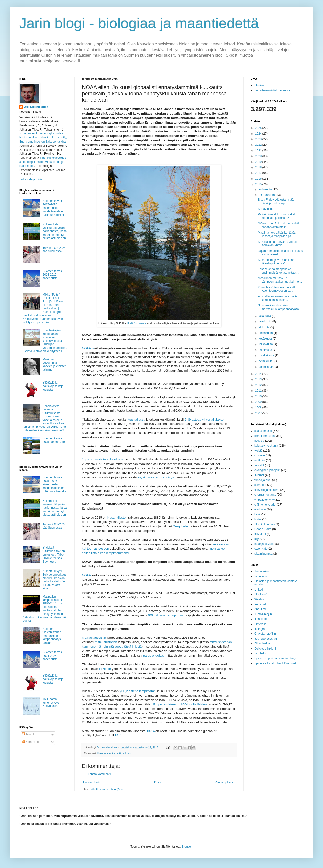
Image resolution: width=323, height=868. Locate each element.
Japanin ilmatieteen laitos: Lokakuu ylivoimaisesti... (280, 253)
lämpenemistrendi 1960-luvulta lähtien (180, 704)
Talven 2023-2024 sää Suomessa (54, 250)
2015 (259, 184)
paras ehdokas (154, 655)
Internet (259, 475)
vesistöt (259, 465)
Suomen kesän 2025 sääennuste (54, 440)
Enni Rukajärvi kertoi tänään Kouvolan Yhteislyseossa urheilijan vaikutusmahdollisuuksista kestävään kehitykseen (45, 341)
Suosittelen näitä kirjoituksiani (273, 90)
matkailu (260, 460)
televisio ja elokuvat (267, 490)
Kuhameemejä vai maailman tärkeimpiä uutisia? (276, 262)
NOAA (86, 575)
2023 (259, 139)
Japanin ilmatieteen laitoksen (102, 459)
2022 (259, 145)
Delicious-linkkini (265, 649)
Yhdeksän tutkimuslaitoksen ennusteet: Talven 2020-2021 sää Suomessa (54, 555)
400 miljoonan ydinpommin (166, 615)
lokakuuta (265, 316)
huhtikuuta (266, 350)
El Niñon (105, 669)
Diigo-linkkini (262, 644)
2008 (259, 408)
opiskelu (260, 455)
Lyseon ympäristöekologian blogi (275, 658)
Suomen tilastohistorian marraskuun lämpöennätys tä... (280, 307)
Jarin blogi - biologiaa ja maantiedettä (139, 23)
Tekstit (28, 734)
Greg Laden (181, 526)
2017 (259, 173)
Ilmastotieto (262, 619)
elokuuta (265, 327)
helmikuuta (266, 361)
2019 (259, 162)
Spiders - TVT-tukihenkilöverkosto (276, 663)
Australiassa (137, 419)
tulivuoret (260, 534)
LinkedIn (260, 590)
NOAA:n (88, 348)
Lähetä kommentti (99, 774)
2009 (259, 402)
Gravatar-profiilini (265, 634)
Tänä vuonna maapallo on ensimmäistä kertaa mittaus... (279, 271)
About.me (260, 609)
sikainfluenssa (263, 554)
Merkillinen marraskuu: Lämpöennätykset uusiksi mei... (280, 280)
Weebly (259, 599)
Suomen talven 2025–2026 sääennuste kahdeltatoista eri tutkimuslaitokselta (54, 208)
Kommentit (31, 742)
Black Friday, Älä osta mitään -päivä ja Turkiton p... (277, 201)
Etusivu (158, 783)
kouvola (259, 441)
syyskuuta (266, 322)
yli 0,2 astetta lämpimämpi (138, 691)
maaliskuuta (267, 355)
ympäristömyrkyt (265, 500)
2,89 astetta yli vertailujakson (205, 419)
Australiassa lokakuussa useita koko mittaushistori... (278, 298)
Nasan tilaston (117, 517)
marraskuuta (267, 195)
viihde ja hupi (263, 480)
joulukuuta (266, 189)
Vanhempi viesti (225, 783)
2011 (259, 391)
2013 (259, 379)
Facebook (261, 576)
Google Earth (263, 529)
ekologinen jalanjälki (267, 470)
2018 (259, 167)
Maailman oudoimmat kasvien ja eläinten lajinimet (55, 365)
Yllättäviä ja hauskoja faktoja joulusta (53, 386)
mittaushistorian (106, 642)
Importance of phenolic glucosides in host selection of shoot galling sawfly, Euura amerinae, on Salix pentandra (43, 138)
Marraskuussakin (94, 638)
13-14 (151, 731)
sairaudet (260, 485)
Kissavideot (265, 209)
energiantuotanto (265, 495)
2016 (259, 179)
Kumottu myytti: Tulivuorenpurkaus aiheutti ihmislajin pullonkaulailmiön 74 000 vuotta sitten (54, 580)
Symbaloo (261, 653)
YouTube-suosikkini (267, 639)
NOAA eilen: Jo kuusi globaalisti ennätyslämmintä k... (278, 225)
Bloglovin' (260, 594)
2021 (259, 151)
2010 (259, 396)
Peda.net (260, 604)
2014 (259, 374)
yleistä (258, 451)
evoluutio (260, 509)
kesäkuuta (266, 339)
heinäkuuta (266, 333)
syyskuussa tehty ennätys (156, 477)
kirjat (257, 539)
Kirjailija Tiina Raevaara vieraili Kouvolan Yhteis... (278, 243)
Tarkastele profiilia (31, 179)
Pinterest (260, 624)
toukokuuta (266, 344)
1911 (118, 735)
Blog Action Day (265, 524)
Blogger (187, 847)
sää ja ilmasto (125, 753)
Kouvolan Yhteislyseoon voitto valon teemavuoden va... (277, 289)
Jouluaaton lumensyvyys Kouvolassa (51, 703)
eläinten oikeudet (265, 505)
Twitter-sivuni (263, 571)
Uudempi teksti (93, 783)
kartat (258, 519)
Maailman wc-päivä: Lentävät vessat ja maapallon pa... (277, 234)
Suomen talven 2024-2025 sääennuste (52, 275)
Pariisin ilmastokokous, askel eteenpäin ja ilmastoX (276, 216)
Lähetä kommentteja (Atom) (108, 789)
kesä (257, 514)
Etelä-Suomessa (137, 323)
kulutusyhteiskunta (266, 446)
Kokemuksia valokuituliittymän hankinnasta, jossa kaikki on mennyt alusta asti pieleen (55, 231)
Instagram (261, 629)
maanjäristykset (264, 544)
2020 (259, 156)
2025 (259, 128)
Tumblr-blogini (263, 614)
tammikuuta (266, 367)
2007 (259, 413)
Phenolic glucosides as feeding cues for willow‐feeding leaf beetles (43, 162)
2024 (259, 134)
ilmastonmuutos (107, 753)
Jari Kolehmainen (36, 107)
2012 (259, 385)
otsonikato (261, 549)
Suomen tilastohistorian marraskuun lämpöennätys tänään (52, 636)
